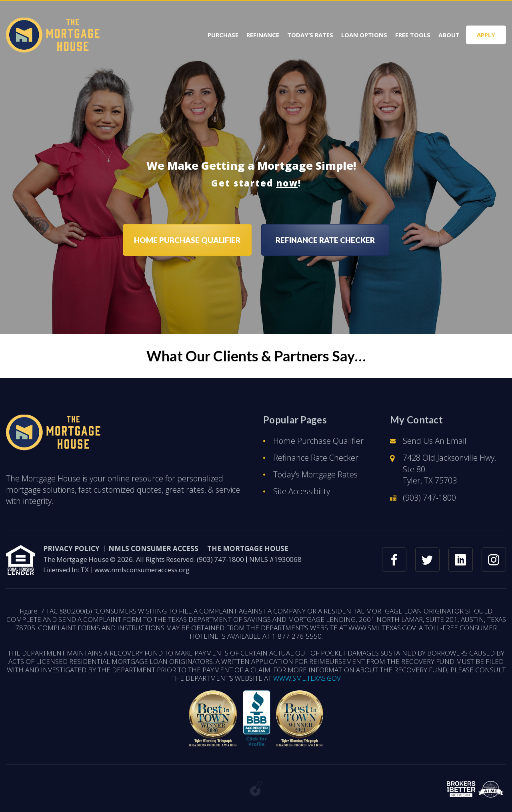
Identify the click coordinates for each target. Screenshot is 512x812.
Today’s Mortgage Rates (315, 474)
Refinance (263, 35)
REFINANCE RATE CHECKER (325, 240)
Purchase (223, 35)
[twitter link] (427, 560)
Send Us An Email (435, 441)
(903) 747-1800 (429, 498)
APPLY (486, 35)
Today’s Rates (310, 35)
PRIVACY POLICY (71, 548)
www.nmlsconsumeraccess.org (142, 570)
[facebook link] (394, 560)
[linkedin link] (461, 560)
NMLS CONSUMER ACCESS (153, 548)
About (449, 35)
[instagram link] (494, 560)
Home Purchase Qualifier (318, 441)
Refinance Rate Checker (316, 458)
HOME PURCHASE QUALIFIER (187, 240)
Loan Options (364, 35)
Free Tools (413, 35)
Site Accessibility (302, 491)
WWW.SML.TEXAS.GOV (307, 678)
